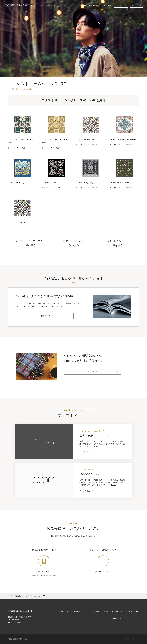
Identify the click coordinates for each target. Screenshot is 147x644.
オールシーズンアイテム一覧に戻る (29, 243)
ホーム (10, 596)
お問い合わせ (45, 316)
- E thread (115, 615)
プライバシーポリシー (132, 639)
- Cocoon (115, 618)
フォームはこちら (103, 572)
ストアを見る (85, 452)
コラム (86, 611)
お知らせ (105, 611)
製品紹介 (18, 596)
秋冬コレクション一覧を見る (116, 243)
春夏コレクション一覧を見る (73, 243)
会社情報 (95, 611)
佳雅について (66, 611)
